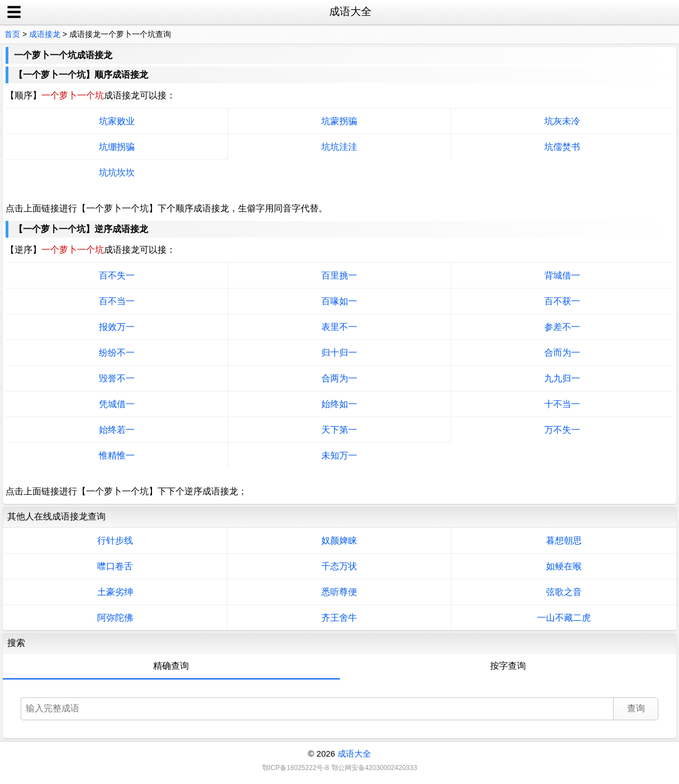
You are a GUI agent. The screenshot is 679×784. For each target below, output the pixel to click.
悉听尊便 (339, 592)
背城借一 (562, 275)
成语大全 (354, 754)
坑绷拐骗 (117, 147)
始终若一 (117, 430)
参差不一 (562, 327)
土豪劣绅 (115, 592)
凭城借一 (117, 404)
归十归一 (339, 353)
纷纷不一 (117, 353)
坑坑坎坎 (117, 173)
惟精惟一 (117, 455)
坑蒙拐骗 (339, 121)
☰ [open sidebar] (14, 12)
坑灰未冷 (562, 121)
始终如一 (339, 404)
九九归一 (562, 378)
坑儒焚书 (562, 147)
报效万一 (117, 327)
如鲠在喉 (564, 566)
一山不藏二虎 (564, 618)
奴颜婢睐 (339, 540)
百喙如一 (339, 301)
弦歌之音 (564, 592)
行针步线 (115, 540)
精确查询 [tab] (171, 666)
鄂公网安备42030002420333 (374, 768)
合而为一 (562, 353)
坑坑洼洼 (339, 147)
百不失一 (117, 275)
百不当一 (117, 301)
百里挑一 (339, 275)
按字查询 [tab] (508, 666)
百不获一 (562, 301)
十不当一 (562, 404)
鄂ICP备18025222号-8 (296, 768)
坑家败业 (117, 121)
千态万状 (339, 566)
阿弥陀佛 (115, 618)
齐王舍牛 (339, 618)
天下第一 (339, 430)
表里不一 (339, 327)
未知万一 (339, 455)
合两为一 (339, 378)
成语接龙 (45, 34)
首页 (12, 34)
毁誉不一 (117, 378)
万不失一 (562, 430)
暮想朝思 (564, 540)
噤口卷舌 (115, 566)
